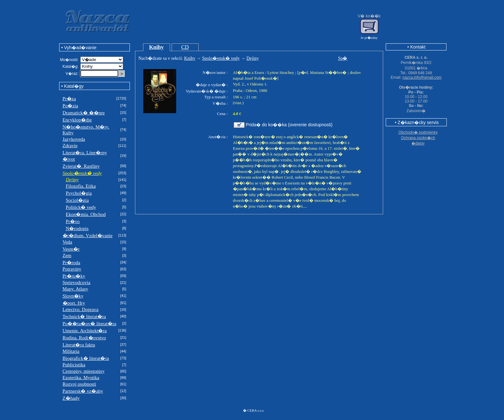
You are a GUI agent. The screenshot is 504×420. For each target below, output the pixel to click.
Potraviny (72, 269)
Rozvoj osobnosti (80, 384)
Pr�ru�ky (74, 276)
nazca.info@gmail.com (422, 77)
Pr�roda (72, 263)
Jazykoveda (74, 139)
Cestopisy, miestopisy (84, 371)
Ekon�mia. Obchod (86, 214)
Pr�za (69, 99)
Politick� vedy (81, 207)
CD (185, 47)
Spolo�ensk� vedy (221, 58)
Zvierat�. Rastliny (81, 166)
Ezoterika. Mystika (81, 378)
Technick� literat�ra (84, 317)
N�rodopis (77, 228)
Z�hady (71, 398)
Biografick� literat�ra (86, 358)
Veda (67, 242)
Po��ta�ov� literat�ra (90, 324)
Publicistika (74, 365)
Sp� (343, 58)
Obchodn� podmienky (418, 132)
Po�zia (70, 106)
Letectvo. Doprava (81, 309)
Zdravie (70, 146)
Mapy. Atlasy (76, 289)
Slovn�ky (73, 296)
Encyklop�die (77, 120)
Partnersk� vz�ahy (83, 391)
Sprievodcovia (77, 282)
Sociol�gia (77, 200)
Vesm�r (71, 249)
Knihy (156, 47)
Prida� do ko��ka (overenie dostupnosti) (289, 125)
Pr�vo (73, 221)
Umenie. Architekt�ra (85, 331)
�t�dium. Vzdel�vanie (88, 236)
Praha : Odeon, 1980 (250, 90)
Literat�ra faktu (79, 345)
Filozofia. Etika (81, 186)
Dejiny (253, 58)
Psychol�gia (79, 193)
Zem (67, 255)
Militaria (71, 351)
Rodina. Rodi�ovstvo (84, 338)
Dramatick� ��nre (84, 113)
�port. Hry (74, 303)
